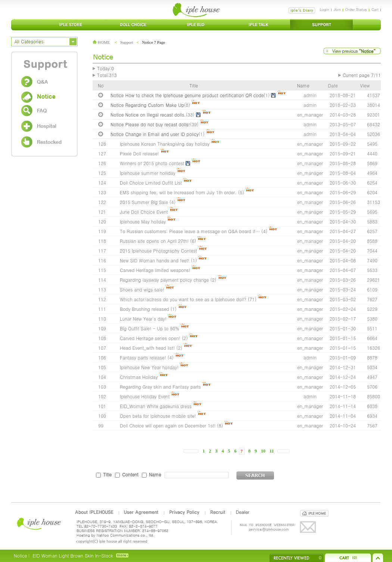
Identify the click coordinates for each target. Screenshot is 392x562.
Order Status (356, 9)
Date (333, 85)
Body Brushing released (144, 309)
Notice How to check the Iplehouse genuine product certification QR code (187, 95)
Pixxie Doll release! (139, 153)
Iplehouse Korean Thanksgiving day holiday (165, 144)
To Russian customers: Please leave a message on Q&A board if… (190, 231)
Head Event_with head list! (147, 348)
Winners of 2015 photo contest (152, 163)
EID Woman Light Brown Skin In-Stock (73, 555)
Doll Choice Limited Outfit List (151, 183)
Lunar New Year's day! (144, 319)
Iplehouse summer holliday (148, 173)
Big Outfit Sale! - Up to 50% (150, 328)
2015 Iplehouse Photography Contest (158, 251)
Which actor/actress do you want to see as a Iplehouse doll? (183, 299)
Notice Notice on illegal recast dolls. (148, 115)
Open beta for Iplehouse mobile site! (158, 416)
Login (324, 9)
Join (337, 9)
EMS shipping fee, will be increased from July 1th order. (179, 192)
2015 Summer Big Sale (144, 202)
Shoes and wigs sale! (142, 289)
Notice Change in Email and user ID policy (155, 134)
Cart (375, 9)
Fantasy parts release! (143, 357)
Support (127, 42)
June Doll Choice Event (144, 212)
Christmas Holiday (139, 377)
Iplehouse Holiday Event (145, 396)
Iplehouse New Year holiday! (149, 367)
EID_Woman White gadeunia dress (156, 406)
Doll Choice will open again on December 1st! (168, 425)
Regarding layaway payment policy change (164, 280)
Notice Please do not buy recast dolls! (150, 124)
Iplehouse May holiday (143, 221)
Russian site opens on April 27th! (154, 241)
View (365, 85)
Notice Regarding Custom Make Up (147, 105)
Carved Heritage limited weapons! (155, 270)
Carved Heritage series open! (150, 338)
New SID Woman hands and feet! (155, 260)
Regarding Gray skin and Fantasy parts (160, 387)
